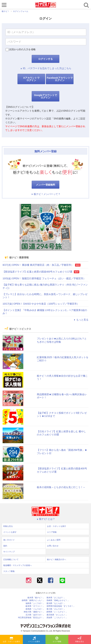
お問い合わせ (53, 546)
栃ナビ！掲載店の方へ (57, 559)
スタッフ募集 (9, 571)
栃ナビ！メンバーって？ (45, 194)
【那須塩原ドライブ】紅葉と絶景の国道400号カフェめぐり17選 (37, 272)
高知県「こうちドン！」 (57, 618)
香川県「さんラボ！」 (56, 609)
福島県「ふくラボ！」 (35, 603)
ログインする (45, 59)
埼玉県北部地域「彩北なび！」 (31, 618)
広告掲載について (11, 559)
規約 (5, 546)
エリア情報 (57, 640)
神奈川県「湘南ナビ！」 (34, 612)
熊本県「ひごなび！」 (56, 598)
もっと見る (81, 320)
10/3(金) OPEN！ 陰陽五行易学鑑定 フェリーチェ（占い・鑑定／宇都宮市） (44, 278)
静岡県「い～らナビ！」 (57, 612)
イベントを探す (34, 640)
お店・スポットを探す (11, 640)
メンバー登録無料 (45, 185)
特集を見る (80, 640)
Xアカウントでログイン (31, 79)
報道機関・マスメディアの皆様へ (18, 565)
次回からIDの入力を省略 (22, 49)
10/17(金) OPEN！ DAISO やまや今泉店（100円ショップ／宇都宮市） (41, 304)
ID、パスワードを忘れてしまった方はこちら (45, 68)
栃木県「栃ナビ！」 (36, 598)
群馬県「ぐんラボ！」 (35, 609)
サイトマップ (9, 552)
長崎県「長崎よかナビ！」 (58, 600)
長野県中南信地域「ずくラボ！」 (61, 606)
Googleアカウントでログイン (45, 96)
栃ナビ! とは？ (45, 519)
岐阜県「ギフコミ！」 (35, 606)
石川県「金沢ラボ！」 (35, 615)
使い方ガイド (9, 540)
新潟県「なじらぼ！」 (56, 603)
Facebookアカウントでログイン (60, 79)
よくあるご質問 (54, 540)
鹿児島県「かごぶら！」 (57, 615)
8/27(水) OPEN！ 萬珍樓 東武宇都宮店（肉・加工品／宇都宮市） (38, 265)
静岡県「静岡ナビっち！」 (33, 600)
